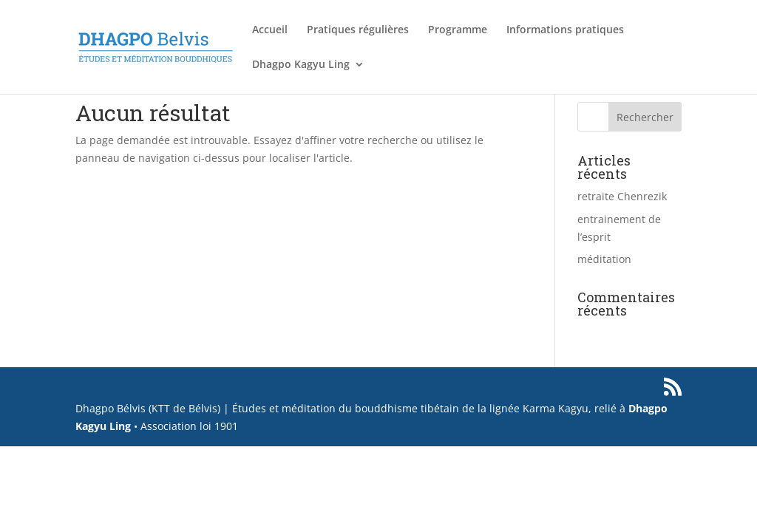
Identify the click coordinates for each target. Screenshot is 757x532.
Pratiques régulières (358, 30)
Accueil (270, 30)
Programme (458, 30)
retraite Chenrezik (622, 196)
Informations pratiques (565, 30)
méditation (604, 259)
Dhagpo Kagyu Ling (301, 65)
